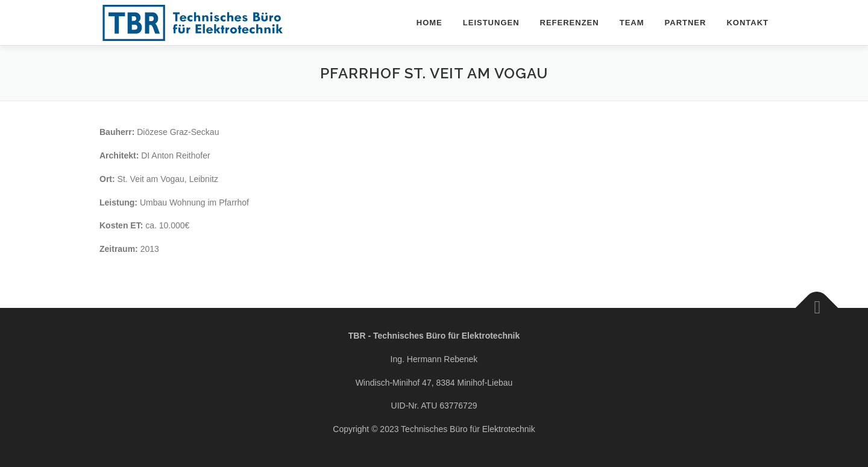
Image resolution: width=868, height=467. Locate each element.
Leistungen (491, 23)
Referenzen (570, 23)
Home (429, 23)
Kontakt (747, 23)
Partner (686, 23)
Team (632, 23)
